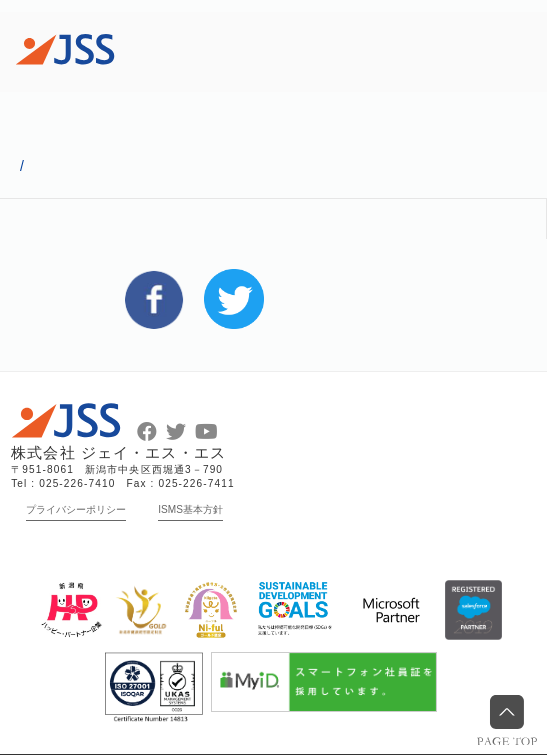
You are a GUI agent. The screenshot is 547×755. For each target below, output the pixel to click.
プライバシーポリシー (76, 509)
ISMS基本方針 (190, 509)
